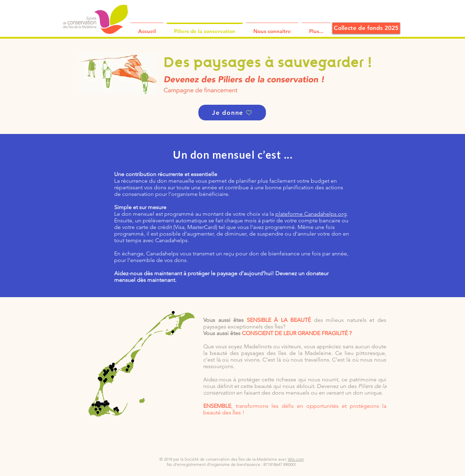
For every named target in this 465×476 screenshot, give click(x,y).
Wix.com (296, 459)
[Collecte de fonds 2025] (366, 28)
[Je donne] (232, 113)
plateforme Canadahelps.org (311, 214)
